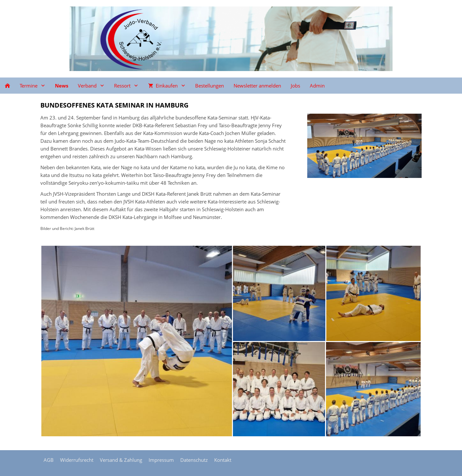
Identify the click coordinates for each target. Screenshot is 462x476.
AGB (49, 460)
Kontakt (223, 460)
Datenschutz (194, 460)
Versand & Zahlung (121, 460)
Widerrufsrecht (77, 460)
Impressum (161, 460)
